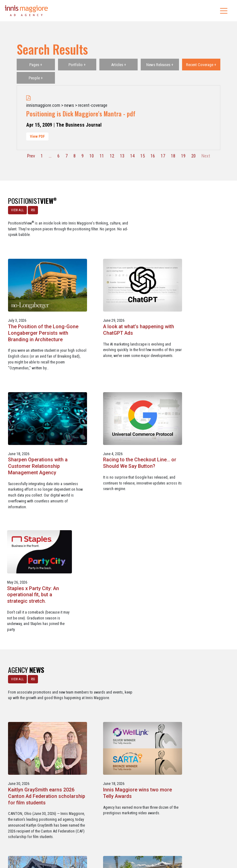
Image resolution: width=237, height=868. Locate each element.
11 (102, 156)
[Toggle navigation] (224, 11)
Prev (31, 156)
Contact (122, 837)
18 (173, 156)
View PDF (37, 136)
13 (122, 156)
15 (143, 156)
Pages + (36, 65)
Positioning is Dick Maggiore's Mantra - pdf (81, 114)
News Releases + (160, 65)
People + (36, 78)
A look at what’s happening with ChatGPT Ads (195, 256)
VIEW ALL (17, 209)
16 (153, 156)
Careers (89, 837)
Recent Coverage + (201, 65)
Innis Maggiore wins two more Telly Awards (193, 530)
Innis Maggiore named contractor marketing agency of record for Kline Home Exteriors (37, 676)
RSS (32, 209)
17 (163, 156)
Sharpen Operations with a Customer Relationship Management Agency (37, 394)
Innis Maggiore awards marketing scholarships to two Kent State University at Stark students (196, 676)
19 (183, 156)
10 (92, 156)
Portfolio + (77, 65)
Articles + (119, 65)
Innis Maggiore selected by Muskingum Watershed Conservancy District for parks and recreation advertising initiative (117, 680)
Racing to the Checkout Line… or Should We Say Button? (113, 394)
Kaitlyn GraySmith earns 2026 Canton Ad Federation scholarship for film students (117, 536)
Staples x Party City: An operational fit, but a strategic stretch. (191, 394)
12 (112, 156)
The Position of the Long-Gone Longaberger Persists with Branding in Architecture (118, 263)
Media (105, 837)
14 (132, 156)
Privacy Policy (144, 837)
